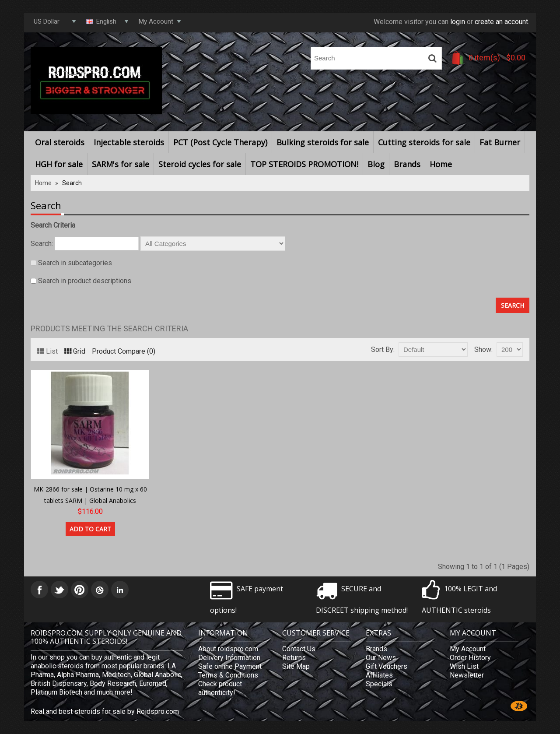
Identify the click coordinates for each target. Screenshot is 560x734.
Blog (376, 164)
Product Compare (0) (124, 351)
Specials (379, 684)
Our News (381, 658)
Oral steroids (60, 142)
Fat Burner (500, 142)
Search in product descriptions (85, 281)
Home (441, 164)
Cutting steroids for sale (424, 142)
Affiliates (379, 675)
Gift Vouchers (387, 666)
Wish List (464, 666)
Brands (407, 164)
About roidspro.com (228, 649)
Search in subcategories (75, 263)
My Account (468, 649)
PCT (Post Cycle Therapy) (220, 142)
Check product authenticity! (220, 688)
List (47, 351)
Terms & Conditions (228, 675)
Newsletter (467, 675)
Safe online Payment (230, 666)
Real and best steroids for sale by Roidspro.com (105, 711)
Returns (294, 658)
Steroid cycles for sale (200, 164)
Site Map (296, 666)
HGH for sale (59, 164)
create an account (501, 22)
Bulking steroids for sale (323, 142)
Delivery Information (229, 658)
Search (72, 183)
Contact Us (299, 649)
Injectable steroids (129, 142)
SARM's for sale (121, 164)
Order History (470, 658)
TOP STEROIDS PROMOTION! (304, 164)
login (458, 22)
